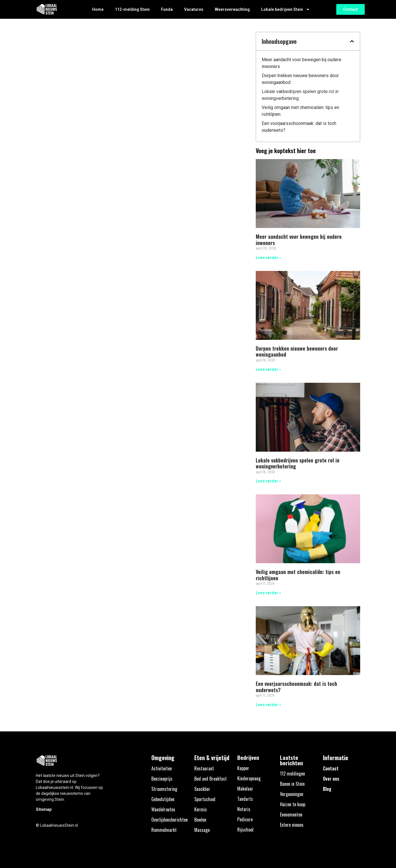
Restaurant (204, 768)
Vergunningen (292, 794)
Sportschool (205, 799)
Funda (167, 9)
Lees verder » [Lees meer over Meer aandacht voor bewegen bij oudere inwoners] (268, 258)
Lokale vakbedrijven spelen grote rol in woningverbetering (300, 95)
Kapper (243, 768)
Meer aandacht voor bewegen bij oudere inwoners (302, 63)
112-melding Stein (132, 9)
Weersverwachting (232, 9)
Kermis (201, 809)
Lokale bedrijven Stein (285, 9)
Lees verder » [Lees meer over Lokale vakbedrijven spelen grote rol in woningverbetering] (268, 481)
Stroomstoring (164, 789)
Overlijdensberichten (170, 820)
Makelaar (245, 789)
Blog (327, 789)
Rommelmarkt (164, 830)
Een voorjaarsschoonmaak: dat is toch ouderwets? (299, 127)
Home (98, 9)
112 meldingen (292, 774)
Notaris (244, 809)
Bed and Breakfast (211, 779)
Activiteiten (162, 768)
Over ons (331, 779)
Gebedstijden (163, 799)
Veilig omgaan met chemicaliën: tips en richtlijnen (300, 111)
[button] (352, 41)
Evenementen (291, 814)
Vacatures (194, 9)
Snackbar (202, 789)
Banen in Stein (292, 784)
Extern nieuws (292, 825)
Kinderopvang (249, 778)
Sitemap (44, 809)
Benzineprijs (162, 779)
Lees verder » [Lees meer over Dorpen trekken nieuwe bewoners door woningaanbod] (268, 369)
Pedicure (245, 819)
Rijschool (245, 830)
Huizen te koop (293, 804)
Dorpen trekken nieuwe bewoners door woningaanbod (300, 79)
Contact (331, 768)
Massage (202, 830)
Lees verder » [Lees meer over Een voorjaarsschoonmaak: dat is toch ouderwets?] (268, 705)
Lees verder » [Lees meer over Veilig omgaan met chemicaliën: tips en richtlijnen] (268, 593)
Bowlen (200, 820)
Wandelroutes (163, 809)
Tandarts (245, 799)
